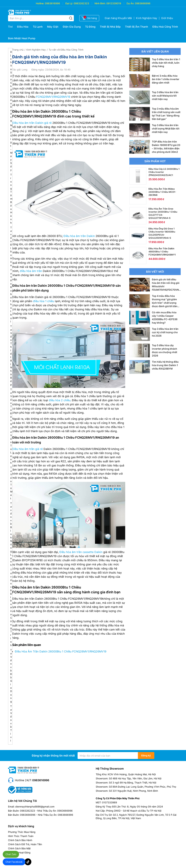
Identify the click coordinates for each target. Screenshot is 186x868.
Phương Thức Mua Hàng (22, 832)
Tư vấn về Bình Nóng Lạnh (11, 534)
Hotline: (40, 3)
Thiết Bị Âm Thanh (137, 27)
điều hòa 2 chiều (60, 400)
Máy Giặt (53, 27)
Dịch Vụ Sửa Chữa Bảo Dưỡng (11, 86)
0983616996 (52, 3)
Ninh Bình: (100, 3)
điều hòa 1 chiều (44, 301)
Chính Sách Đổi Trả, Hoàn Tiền (25, 844)
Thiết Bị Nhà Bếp (110, 27)
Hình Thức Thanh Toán (21, 836)
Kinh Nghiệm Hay (147, 18)
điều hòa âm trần (31, 271)
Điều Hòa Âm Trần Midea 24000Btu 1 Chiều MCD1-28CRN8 (162, 192)
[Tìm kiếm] (71, 18)
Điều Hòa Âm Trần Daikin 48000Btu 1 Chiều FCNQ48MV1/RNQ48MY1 (162, 252)
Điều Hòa (23, 27)
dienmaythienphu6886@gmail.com (35, 807)
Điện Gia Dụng (72, 27)
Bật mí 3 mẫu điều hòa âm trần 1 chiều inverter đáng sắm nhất (166, 79)
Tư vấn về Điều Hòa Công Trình (11, 607)
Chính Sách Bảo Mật (19, 848)
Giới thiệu (167, 18)
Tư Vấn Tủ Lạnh (11, 446)
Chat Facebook (14, 862)
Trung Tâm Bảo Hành (11, 199)
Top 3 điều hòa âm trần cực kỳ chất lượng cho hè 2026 (165, 332)
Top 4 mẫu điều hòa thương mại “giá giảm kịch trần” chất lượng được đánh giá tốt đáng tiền (165, 303)
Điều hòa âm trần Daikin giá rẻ (32, 123)
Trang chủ (18, 50)
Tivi (10, 27)
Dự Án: (130, 3)
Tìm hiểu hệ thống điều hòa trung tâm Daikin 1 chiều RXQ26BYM (165, 365)
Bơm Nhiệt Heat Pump (22, 38)
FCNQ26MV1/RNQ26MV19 (53, 97)
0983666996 (143, 3)
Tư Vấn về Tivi (11, 723)
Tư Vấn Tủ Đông (11, 406)
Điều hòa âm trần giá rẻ (27, 449)
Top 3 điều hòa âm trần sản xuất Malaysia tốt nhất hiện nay (165, 96)
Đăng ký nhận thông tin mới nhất (53, 756)
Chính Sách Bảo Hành (20, 840)
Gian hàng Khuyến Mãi (118, 18)
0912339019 (114, 3)
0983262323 (81, 3)
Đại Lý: (69, 3)
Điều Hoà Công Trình (165, 27)
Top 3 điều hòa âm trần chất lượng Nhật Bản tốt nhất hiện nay (166, 129)
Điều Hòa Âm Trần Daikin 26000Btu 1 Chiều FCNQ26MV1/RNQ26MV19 (61, 651)
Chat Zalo (11, 854)
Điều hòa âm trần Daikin (79, 236)
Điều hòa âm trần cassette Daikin (81, 552)
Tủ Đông (90, 27)
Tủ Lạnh (38, 27)
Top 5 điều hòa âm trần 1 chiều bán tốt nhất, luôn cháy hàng (166, 63)
